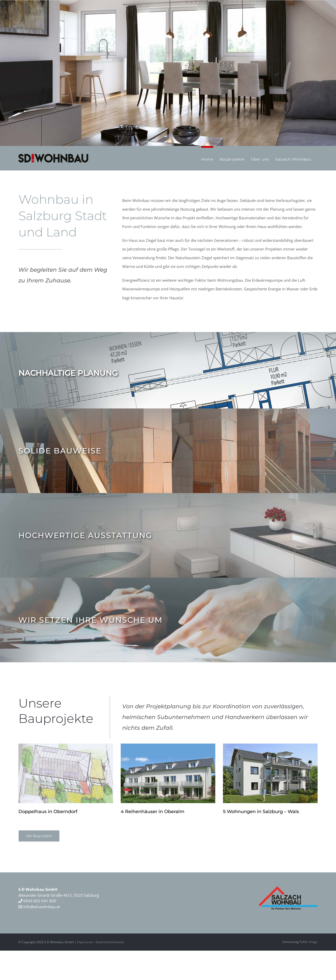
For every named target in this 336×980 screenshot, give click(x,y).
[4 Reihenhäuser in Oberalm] (168, 773)
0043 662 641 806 (39, 901)
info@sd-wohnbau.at (39, 907)
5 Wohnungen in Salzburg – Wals (261, 812)
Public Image (309, 942)
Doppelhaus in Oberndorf (48, 812)
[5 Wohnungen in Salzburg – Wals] (270, 773)
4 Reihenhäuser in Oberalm (153, 812)
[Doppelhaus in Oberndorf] (66, 773)
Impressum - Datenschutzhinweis (101, 942)
